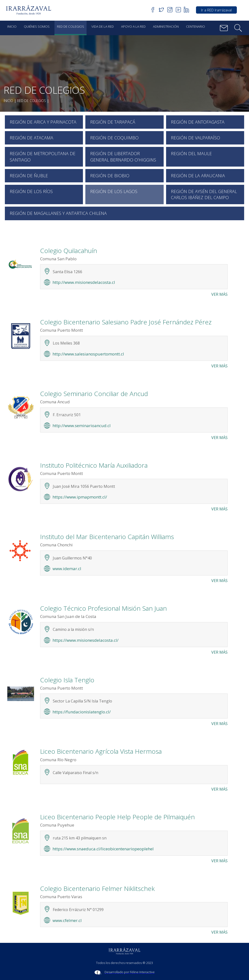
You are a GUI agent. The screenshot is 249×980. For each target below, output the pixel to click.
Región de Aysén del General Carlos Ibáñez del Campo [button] (204, 194)
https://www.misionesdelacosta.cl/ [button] (85, 640)
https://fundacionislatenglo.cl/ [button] (82, 712)
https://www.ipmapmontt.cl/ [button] (80, 497)
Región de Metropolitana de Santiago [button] (43, 156)
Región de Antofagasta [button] (198, 122)
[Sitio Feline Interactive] (124, 972)
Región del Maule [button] (191, 153)
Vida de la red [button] (103, 26)
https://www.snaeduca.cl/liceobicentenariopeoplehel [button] (103, 849)
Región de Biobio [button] (110, 176)
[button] (30, 10)
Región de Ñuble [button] (29, 176)
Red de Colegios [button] (71, 26)
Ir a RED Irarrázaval (216, 10)
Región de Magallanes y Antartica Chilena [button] (58, 213)
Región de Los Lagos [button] (114, 191)
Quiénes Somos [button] (37, 26)
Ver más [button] (219, 294)
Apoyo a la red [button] (133, 26)
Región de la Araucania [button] (198, 176)
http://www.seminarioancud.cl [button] (82, 426)
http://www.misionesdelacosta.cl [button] (84, 282)
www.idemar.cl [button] (67, 569)
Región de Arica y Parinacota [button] (43, 122)
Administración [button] (166, 26)
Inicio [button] (12, 26)
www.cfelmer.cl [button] (67, 920)
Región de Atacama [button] (31, 138)
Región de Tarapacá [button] (113, 122)
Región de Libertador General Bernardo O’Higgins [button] (123, 156)
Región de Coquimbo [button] (114, 138)
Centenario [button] (196, 26)
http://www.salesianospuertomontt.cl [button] (88, 354)
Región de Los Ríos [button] (31, 191)
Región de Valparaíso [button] (196, 138)
